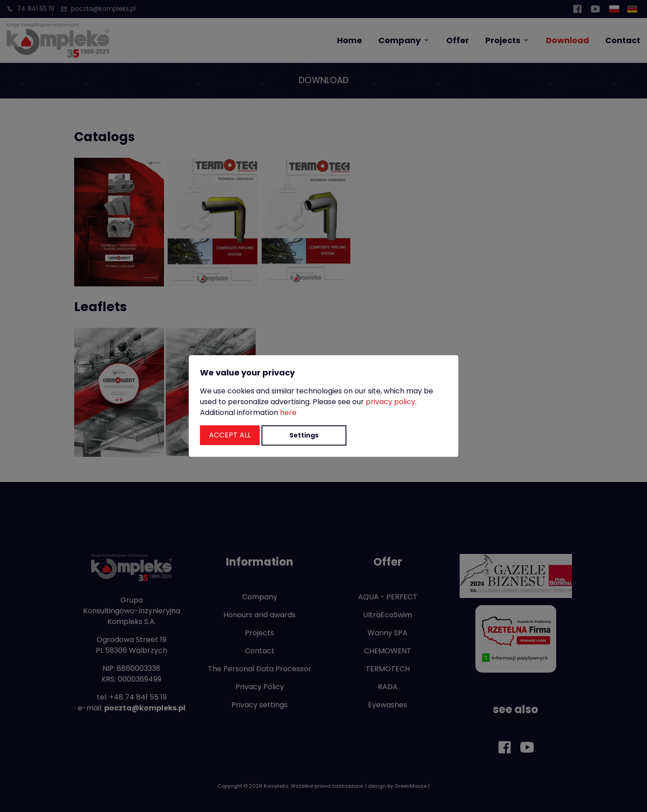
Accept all (230, 435)
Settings (304, 435)
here (288, 413)
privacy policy (390, 402)
